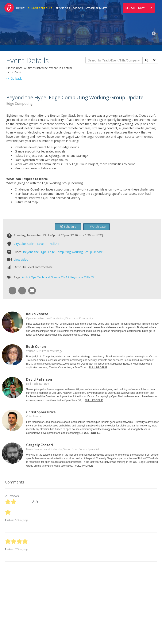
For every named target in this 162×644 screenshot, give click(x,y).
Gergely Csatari (40, 445)
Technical (44, 277)
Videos (78, 8)
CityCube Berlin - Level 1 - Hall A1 (36, 244)
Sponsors (63, 8)
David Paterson (39, 379)
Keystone (77, 277)
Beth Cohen (36, 347)
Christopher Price (41, 412)
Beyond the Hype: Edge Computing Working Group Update (63, 252)
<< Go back (14, 78)
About (20, 8)
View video (21, 259)
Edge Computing (20, 103)
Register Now (139, 8)
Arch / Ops (29, 277)
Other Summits (97, 8)
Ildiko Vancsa (37, 314)
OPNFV (89, 277)
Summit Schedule (40, 8)
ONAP (65, 277)
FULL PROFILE (92, 335)
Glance (55, 277)
